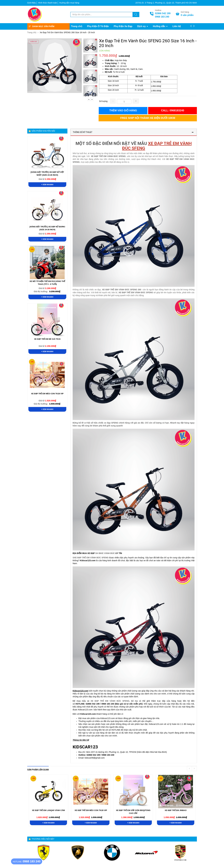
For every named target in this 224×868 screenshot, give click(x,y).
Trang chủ (77, 26)
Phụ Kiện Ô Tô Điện (98, 26)
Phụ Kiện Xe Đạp (123, 26)
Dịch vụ (142, 26)
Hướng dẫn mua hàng (69, 3)
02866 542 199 (163, 13)
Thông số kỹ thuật (83, 132)
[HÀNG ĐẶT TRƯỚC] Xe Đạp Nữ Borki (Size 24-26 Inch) (47, 228)
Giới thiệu (32, 3)
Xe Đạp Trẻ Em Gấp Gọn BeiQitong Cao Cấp (133, 812)
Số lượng (103, 101)
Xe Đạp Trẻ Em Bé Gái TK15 (47, 339)
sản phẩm (187, 15)
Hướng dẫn (159, 26)
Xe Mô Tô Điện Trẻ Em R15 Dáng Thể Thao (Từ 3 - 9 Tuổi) (47, 283)
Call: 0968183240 (173, 110)
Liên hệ (177, 26)
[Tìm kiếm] (136, 15)
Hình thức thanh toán (48, 3)
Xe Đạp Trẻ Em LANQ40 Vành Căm (48, 810)
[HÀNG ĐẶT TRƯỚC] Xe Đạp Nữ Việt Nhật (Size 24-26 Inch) (47, 174)
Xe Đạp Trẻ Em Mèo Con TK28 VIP (47, 394)
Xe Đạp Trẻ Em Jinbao (176, 810)
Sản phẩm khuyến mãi (43, 131)
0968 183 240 (162, 17)
